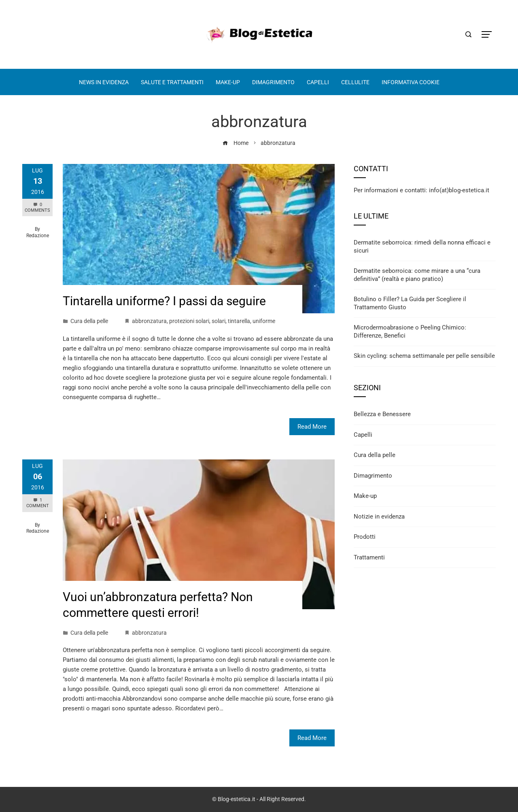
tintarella (239, 321)
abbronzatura (149, 321)
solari (219, 321)
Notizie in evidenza (379, 517)
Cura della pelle (89, 321)
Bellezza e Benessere (382, 414)
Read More (312, 427)
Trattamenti (369, 557)
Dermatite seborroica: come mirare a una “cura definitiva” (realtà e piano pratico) (417, 275)
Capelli (363, 435)
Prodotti (365, 537)
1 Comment (38, 503)
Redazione (38, 236)
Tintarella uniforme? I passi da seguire (164, 301)
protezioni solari (189, 321)
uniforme (264, 321)
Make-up (365, 496)
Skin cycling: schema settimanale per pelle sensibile (424, 356)
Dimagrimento (373, 476)
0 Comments (37, 207)
